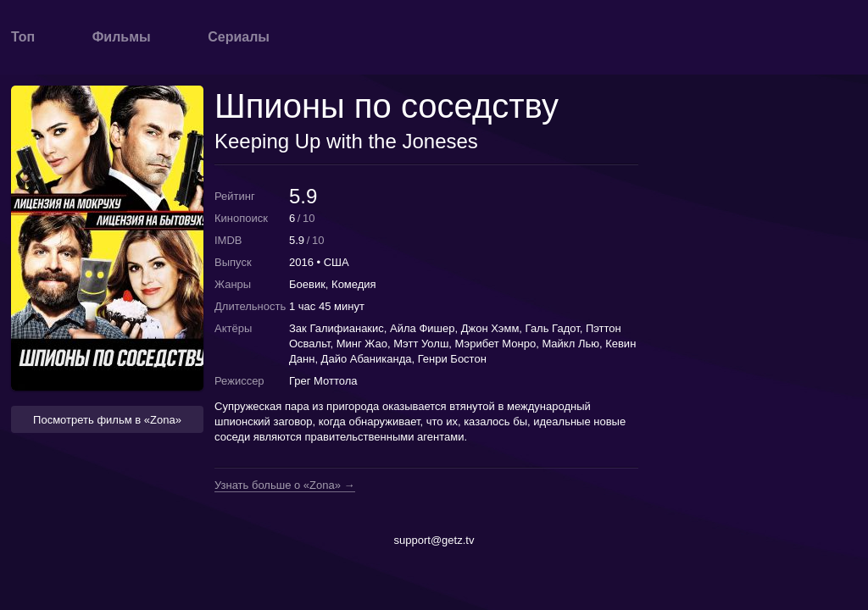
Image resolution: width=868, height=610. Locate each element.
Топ (23, 37)
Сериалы (239, 37)
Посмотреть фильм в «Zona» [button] (107, 420)
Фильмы (122, 37)
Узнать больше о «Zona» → (285, 485)
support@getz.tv (434, 540)
